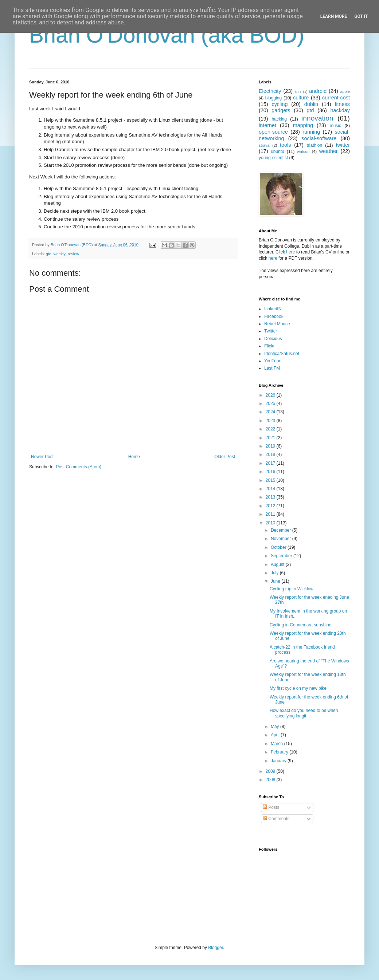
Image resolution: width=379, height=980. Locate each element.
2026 (271, 395)
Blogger (216, 948)
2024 (271, 412)
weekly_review (66, 254)
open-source (273, 132)
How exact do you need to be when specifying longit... (304, 713)
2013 (271, 497)
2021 (271, 438)
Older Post (225, 457)
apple (345, 91)
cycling (280, 104)
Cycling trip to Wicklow (292, 589)
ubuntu (278, 151)
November (282, 539)
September (282, 556)
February (280, 752)
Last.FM (272, 368)
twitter (343, 145)
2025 (271, 404)
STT (298, 92)
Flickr (269, 346)
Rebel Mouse (277, 324)
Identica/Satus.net (282, 354)
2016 (271, 472)
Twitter (271, 331)
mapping (303, 125)
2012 (271, 506)
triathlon (314, 145)
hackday (340, 110)
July (275, 573)
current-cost (336, 98)
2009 (271, 771)
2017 (271, 463)
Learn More (334, 16)
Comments (276, 819)
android (318, 91)
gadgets (281, 110)
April (276, 735)
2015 (271, 480)
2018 (271, 454)
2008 (271, 780)
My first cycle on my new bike (298, 688)
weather (329, 151)
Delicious (273, 339)
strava (264, 145)
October (279, 547)
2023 (271, 421)
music (335, 126)
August (278, 564)
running (311, 132)
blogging (273, 98)
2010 (271, 523)
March (278, 744)
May (276, 727)
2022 (271, 429)
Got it (361, 16)
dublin (311, 104)
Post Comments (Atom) (79, 467)
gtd (49, 254)
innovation (317, 118)
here (290, 252)
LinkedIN (273, 309)
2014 (271, 489)
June (276, 581)
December (282, 530)
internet (267, 125)
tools (285, 145)
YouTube (273, 361)
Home (134, 457)
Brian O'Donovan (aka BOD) (167, 35)
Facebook (274, 316)
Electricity (270, 91)
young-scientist (273, 158)
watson (303, 151)
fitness (342, 104)
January (279, 761)
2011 (271, 514)
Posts (271, 807)
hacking (279, 119)
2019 (271, 446)
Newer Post (42, 457)
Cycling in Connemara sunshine (300, 625)
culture (301, 98)
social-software (319, 138)
